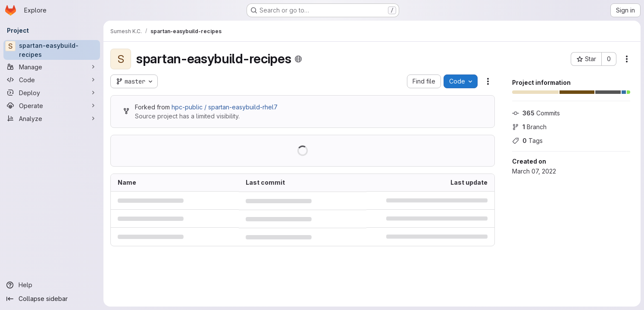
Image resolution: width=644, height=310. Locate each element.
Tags (527, 141)
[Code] (52, 80)
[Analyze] (52, 118)
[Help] (52, 285)
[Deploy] (52, 93)
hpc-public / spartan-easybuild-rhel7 (225, 107)
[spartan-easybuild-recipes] (52, 50)
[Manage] (52, 67)
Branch (529, 127)
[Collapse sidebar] (52, 299)
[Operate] (52, 105)
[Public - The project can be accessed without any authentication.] (298, 59)
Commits (536, 113)
